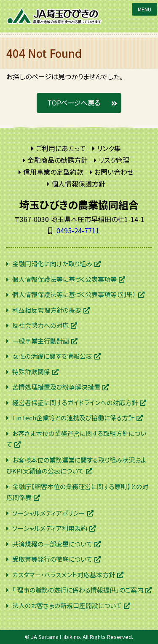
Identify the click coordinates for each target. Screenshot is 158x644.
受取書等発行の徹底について (52, 559)
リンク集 (109, 148)
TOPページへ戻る (74, 103)
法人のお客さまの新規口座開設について (67, 605)
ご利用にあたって (61, 148)
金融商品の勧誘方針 (58, 160)
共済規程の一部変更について (52, 544)
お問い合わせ (114, 172)
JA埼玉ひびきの (55, 16)
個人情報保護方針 (78, 184)
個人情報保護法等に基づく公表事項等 (64, 279)
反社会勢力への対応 (40, 325)
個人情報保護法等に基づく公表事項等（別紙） (74, 294)
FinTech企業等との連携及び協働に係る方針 (73, 418)
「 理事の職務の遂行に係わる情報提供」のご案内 (78, 590)
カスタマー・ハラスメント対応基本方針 (64, 575)
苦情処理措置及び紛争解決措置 (56, 387)
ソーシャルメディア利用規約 (50, 528)
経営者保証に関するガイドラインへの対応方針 (75, 402)
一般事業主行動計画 (41, 341)
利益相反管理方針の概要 (47, 310)
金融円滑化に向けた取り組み (52, 264)
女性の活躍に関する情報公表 (52, 356)
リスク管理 (114, 160)
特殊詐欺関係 (31, 372)
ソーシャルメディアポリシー (49, 513)
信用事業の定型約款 (53, 172)
